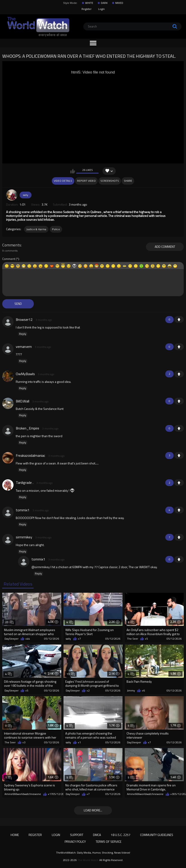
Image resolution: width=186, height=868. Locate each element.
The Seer (133, 639)
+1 (179, 319)
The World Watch (88, 860)
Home (15, 835)
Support (77, 835)
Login (101, 9)
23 (9, 622)
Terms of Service (109, 842)
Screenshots (110, 181)
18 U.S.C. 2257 (121, 835)
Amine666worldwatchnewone (23, 794)
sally (26, 195)
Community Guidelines (157, 835)
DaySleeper (11, 639)
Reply (23, 334)
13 (71, 674)
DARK (104, 3)
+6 (143, 691)
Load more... (93, 810)
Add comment (165, 247)
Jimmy (131, 691)
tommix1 (23, 510)
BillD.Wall (23, 401)
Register (86, 9)
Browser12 (24, 319)
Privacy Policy (75, 842)
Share (128, 181)
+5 (146, 639)
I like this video (73, 171)
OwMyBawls (25, 374)
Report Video (86, 181)
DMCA (97, 835)
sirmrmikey (24, 537)
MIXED (119, 3)
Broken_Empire (27, 428)
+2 (88, 691)
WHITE (89, 3)
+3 (24, 742)
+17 (50, 794)
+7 (79, 639)
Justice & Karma (36, 229)
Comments (12, 245)
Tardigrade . (25, 482)
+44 (28, 639)
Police (56, 229)
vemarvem (24, 347)
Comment (9, 259)
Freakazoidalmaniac (31, 455)
